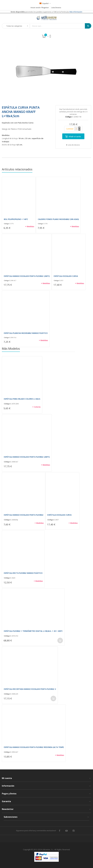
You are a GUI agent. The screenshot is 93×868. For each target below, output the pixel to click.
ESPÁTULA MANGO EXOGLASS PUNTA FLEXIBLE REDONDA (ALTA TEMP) (34, 747)
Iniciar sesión (36, 8)
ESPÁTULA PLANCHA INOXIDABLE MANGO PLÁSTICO (26, 333)
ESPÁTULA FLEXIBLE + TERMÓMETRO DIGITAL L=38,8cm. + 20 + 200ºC (33, 631)
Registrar (45, 8)
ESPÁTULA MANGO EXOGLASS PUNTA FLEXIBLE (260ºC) (27, 276)
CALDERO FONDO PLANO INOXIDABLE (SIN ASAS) (58, 219)
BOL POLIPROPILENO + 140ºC (16, 219)
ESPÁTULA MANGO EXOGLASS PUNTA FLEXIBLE (24, 515)
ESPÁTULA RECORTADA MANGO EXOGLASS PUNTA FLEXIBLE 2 (30, 689)
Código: (7, 224)
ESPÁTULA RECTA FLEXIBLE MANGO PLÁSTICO (23, 573)
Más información (76, 12)
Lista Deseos (56, 8)
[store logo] (46, 18)
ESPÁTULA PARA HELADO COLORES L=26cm (22, 399)
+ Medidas (30, 226)
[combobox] (59, 26)
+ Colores (36, 407)
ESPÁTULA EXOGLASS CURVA (66, 276)
